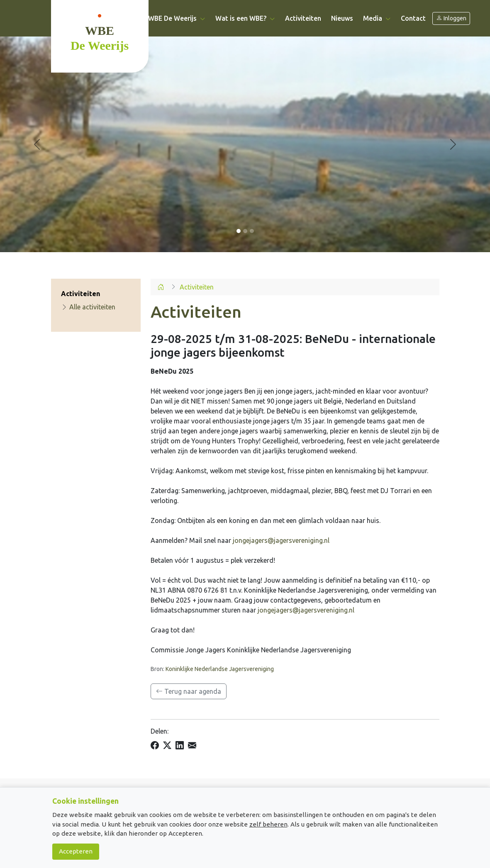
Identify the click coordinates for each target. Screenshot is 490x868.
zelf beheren (268, 824)
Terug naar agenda (189, 691)
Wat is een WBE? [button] (245, 18)
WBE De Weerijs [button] (177, 18)
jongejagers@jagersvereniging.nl (281, 540)
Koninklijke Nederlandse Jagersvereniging (220, 669)
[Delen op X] (167, 746)
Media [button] (377, 18)
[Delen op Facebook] (155, 746)
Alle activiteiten (88, 307)
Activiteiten (303, 18)
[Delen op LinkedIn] (180, 746)
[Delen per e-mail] (192, 746)
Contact (413, 18)
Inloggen (451, 18)
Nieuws (342, 18)
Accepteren (76, 851)
